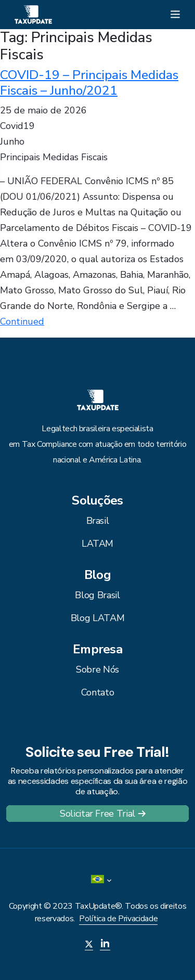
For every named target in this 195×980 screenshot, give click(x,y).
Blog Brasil (97, 595)
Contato (97, 692)
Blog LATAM (97, 618)
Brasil (98, 521)
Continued (22, 321)
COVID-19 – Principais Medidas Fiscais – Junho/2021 (89, 82)
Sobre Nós (97, 669)
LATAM (97, 544)
